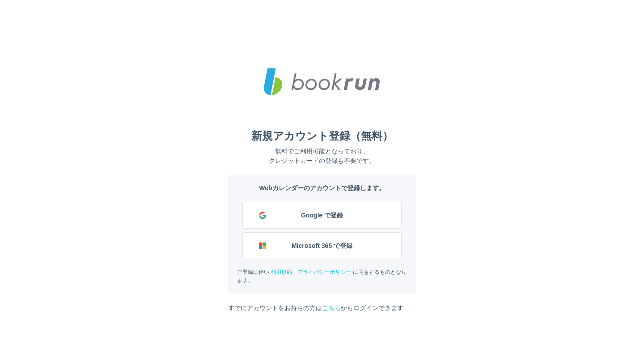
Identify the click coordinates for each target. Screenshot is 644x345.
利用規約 (281, 272)
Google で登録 (322, 215)
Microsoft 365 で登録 (322, 246)
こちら (331, 308)
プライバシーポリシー (324, 272)
